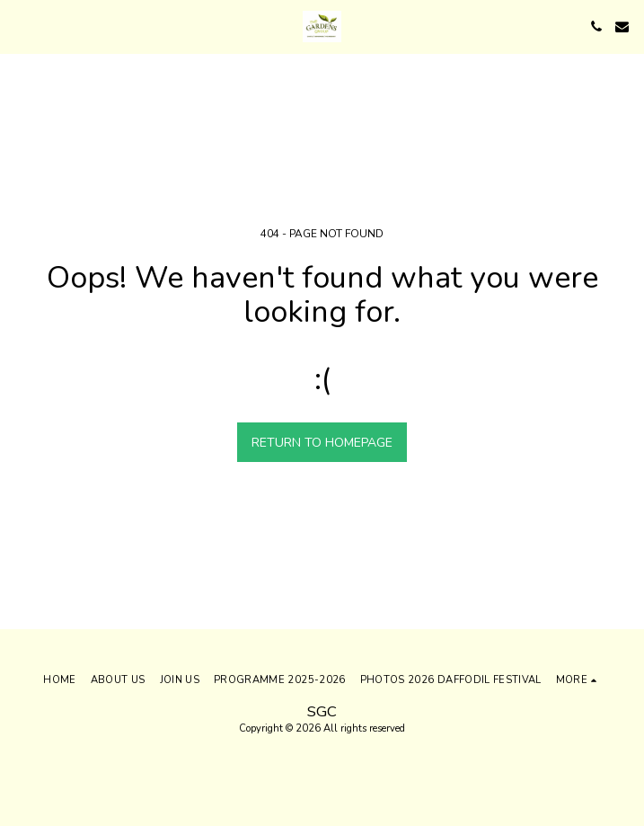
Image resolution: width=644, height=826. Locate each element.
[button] (20, 26)
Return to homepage (322, 443)
